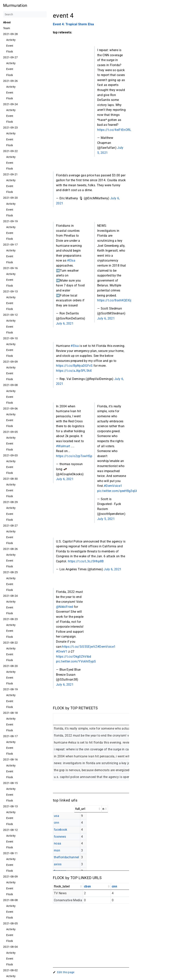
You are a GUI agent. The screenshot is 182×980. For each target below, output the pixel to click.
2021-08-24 (10, 596)
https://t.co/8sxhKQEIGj (114, 300)
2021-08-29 (10, 502)
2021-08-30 (10, 479)
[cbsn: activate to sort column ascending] (97, 886)
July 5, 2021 (106, 519)
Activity (11, 40)
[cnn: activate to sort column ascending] (125, 886)
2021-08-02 (10, 970)
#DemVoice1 (113, 486)
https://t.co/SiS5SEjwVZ (80, 647)
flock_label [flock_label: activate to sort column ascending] (62, 886)
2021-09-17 (10, 245)
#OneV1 (62, 651)
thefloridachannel (66, 857)
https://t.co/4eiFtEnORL (114, 130)
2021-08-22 (10, 643)
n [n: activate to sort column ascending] (103, 809)
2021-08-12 (10, 830)
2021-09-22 (10, 151)
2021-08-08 (10, 900)
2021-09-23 (10, 128)
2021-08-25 (10, 572)
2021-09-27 (10, 57)
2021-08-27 (10, 526)
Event (10, 46)
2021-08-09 (10, 877)
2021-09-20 (10, 198)
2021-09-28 (10, 34)
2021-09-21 (10, 174)
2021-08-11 (10, 853)
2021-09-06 (10, 409)
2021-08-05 (10, 923)
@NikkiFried (65, 607)
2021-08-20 (10, 666)
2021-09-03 (10, 455)
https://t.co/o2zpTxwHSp (74, 456)
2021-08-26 (10, 549)
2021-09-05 (10, 432)
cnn (56, 823)
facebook (61, 830)
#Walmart (63, 446)
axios (58, 864)
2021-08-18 (10, 713)
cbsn (87, 886)
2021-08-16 (10, 759)
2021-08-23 (10, 619)
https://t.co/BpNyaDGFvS (74, 366)
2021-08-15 (10, 783)
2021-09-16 (10, 268)
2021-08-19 (10, 689)
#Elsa (71, 260)
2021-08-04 (10, 947)
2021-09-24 (10, 104)
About (7, 22)
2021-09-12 (10, 315)
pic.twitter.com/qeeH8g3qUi (117, 491)
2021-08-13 (10, 806)
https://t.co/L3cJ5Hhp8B (86, 561)
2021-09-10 (10, 338)
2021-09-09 (10, 362)
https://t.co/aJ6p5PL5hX (74, 371)
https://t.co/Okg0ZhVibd (74, 657)
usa (56, 816)
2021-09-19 (10, 221)
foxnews (60, 837)
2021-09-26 (10, 81)
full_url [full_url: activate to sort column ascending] (80, 809)
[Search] (25, 14)
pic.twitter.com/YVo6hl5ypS (76, 661)
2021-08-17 (10, 736)
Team (7, 28)
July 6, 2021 (65, 323)
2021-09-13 (10, 291)
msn (57, 850)
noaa (57, 843)
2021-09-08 (10, 385)
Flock (10, 52)
